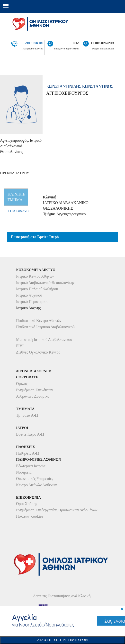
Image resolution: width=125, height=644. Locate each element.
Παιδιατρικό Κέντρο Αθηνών (39, 321)
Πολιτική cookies (30, 516)
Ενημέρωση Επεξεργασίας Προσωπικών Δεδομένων (57, 510)
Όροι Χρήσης (27, 504)
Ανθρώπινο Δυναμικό (33, 396)
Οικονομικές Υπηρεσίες (35, 479)
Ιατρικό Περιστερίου (32, 302)
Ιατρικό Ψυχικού (29, 295)
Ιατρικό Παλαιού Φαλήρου (37, 289)
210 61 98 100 (34, 43)
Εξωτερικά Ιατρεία (31, 466)
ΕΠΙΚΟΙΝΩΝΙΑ (103, 43)
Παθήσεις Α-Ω (27, 453)
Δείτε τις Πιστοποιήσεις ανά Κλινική (62, 596)
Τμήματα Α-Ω (27, 415)
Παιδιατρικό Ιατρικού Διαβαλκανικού (45, 327)
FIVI (20, 346)
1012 (75, 43)
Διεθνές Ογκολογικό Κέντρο (38, 352)
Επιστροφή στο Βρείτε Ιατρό (35, 237)
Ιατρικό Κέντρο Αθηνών (35, 276)
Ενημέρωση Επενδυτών (35, 390)
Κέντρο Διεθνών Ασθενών (36, 485)
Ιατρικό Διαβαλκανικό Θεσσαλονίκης (45, 283)
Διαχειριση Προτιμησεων (62, 640)
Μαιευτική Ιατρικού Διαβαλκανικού (44, 340)
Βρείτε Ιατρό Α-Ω (30, 434)
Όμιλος (22, 384)
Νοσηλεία (24, 472)
